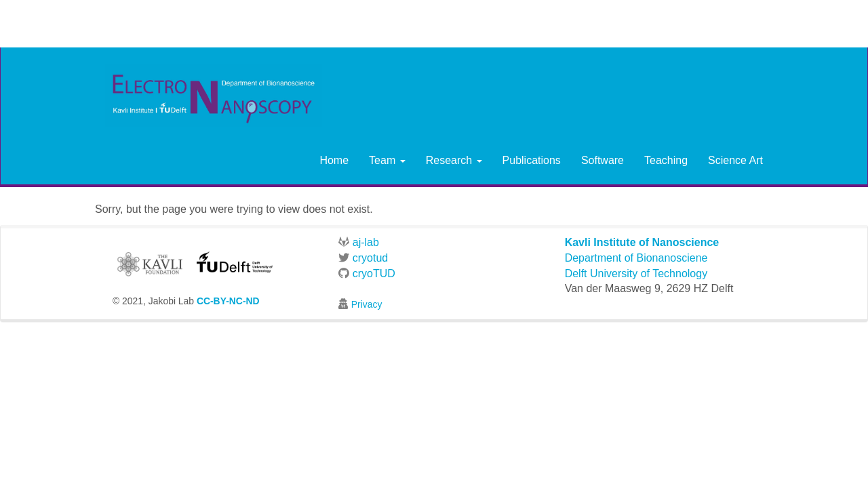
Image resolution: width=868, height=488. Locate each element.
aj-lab (359, 242)
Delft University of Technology (636, 273)
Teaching (666, 160)
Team (387, 160)
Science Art (735, 160)
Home (334, 160)
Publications (532, 160)
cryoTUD (367, 273)
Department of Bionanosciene (636, 258)
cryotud (363, 258)
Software (603, 160)
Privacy (367, 304)
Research (454, 160)
